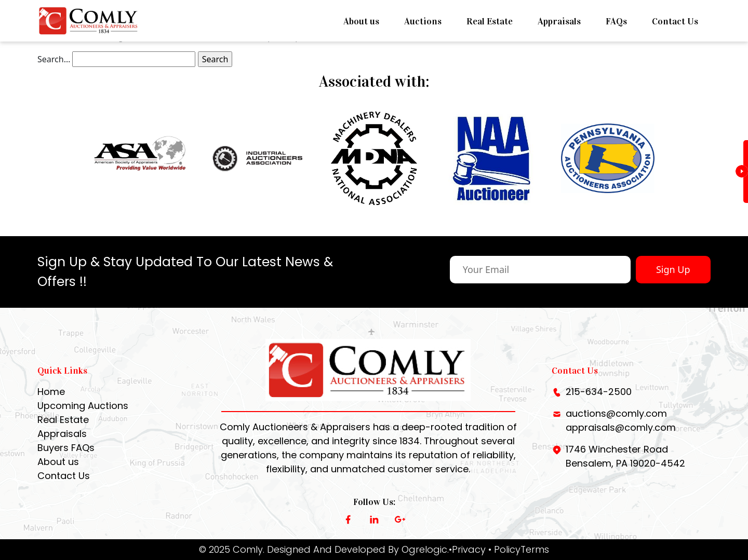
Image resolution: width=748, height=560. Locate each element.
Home (51, 392)
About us (361, 21)
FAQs (616, 21)
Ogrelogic (424, 549)
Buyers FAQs (66, 448)
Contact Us (675, 21)
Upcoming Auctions (83, 406)
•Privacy (467, 549)
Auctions (423, 21)
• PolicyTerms (519, 549)
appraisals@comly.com (621, 427)
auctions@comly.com (616, 413)
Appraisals (559, 21)
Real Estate (490, 21)
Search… (54, 59)
